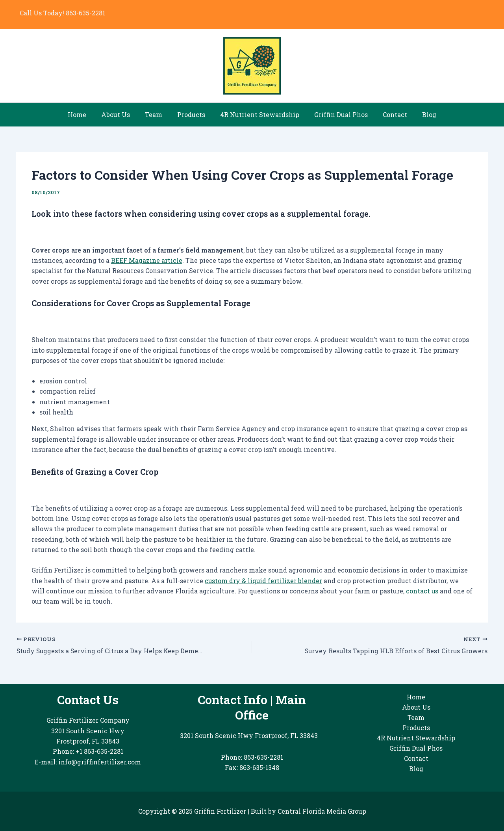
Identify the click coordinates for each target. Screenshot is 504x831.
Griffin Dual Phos (337, 114)
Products (192, 114)
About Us (121, 114)
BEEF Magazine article (147, 260)
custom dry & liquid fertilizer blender (264, 581)
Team (157, 114)
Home (85, 114)
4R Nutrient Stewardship (258, 114)
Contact (389, 114)
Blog (421, 114)
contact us (422, 591)
